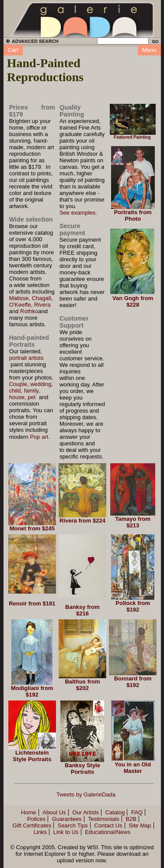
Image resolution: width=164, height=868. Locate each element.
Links (40, 832)
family (31, 391)
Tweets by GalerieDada (86, 795)
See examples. (78, 213)
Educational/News (108, 832)
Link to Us (66, 832)
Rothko (29, 311)
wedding (41, 384)
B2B (131, 819)
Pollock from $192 (133, 606)
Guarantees (67, 819)
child (15, 391)
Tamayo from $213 (133, 522)
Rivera (42, 305)
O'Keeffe (20, 305)
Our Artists (85, 812)
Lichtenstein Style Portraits (32, 756)
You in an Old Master (133, 768)
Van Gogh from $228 (133, 301)
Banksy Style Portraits (82, 769)
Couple (18, 384)
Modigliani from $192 (32, 691)
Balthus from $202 (82, 685)
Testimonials (104, 819)
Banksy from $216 (82, 610)
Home (29, 812)
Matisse (19, 298)
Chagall (42, 298)
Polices (36, 819)
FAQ (137, 812)
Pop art (39, 437)
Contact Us (108, 825)
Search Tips (73, 825)
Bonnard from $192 (133, 682)
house (17, 397)
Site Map (140, 825)
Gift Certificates (32, 825)
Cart (13, 50)
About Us (54, 812)
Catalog (115, 812)
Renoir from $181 (32, 603)
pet (31, 397)
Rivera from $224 (82, 521)
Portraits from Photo (133, 215)
